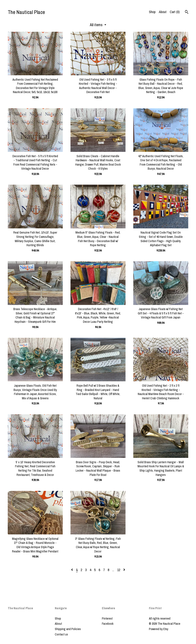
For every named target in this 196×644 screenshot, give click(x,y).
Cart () (175, 12)
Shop (152, 12)
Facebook (108, 624)
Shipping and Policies (68, 629)
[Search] (187, 12)
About (163, 12)
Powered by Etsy (159, 629)
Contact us (61, 634)
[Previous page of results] (72, 570)
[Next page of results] (124, 570)
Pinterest (107, 618)
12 (119, 570)
